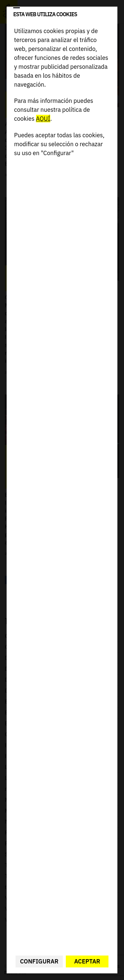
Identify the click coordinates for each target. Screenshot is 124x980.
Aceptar (87, 961)
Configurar (39, 961)
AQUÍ (43, 119)
